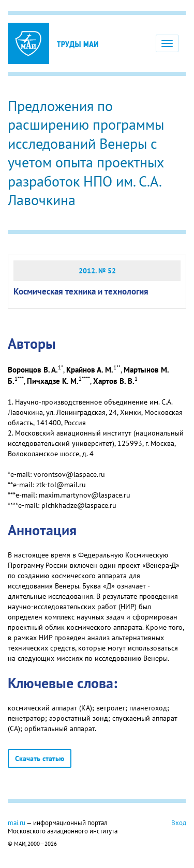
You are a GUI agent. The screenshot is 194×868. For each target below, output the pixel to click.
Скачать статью (40, 758)
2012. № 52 (97, 271)
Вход (179, 823)
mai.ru (17, 823)
